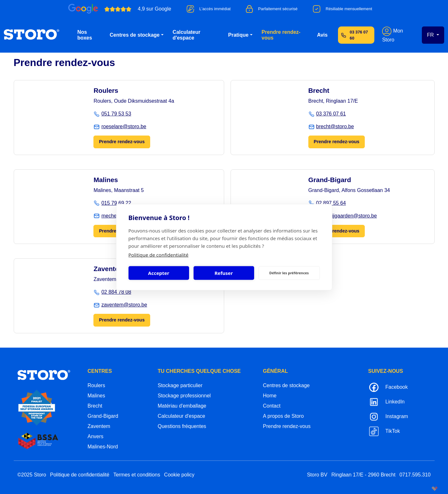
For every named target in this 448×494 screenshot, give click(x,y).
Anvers (96, 436)
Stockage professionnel (184, 396)
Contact (272, 406)
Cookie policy (179, 475)
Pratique (238, 35)
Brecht (95, 406)
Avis (322, 35)
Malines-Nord (103, 447)
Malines (96, 396)
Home (270, 396)
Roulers (96, 385)
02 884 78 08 (116, 292)
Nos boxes (84, 35)
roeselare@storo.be (124, 126)
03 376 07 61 (331, 114)
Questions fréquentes (182, 426)
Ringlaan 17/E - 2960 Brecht (363, 475)
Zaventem (99, 426)
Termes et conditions (137, 475)
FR (431, 35)
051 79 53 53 (116, 114)
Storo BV (317, 475)
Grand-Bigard (103, 416)
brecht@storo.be (335, 126)
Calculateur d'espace (186, 35)
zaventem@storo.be (124, 305)
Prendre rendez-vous (281, 35)
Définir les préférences (289, 273)
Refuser (224, 273)
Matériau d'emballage (182, 406)
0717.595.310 (415, 475)
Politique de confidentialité (158, 254)
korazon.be (424, 488)
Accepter (158, 273)
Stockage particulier (180, 385)
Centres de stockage (135, 35)
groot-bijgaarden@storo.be (346, 216)
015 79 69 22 (116, 203)
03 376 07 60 (359, 35)
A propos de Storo (283, 416)
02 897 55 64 (331, 203)
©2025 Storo (32, 475)
